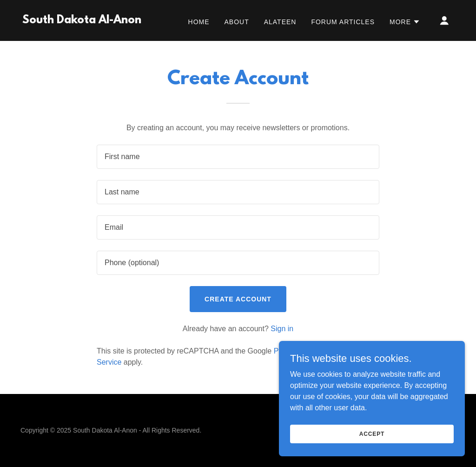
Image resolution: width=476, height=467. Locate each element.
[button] (405, 22)
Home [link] (199, 22)
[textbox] (238, 157)
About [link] (237, 22)
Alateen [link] (280, 22)
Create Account (238, 299)
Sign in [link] (282, 329)
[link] (82, 21)
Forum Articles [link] (343, 22)
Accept (372, 434)
